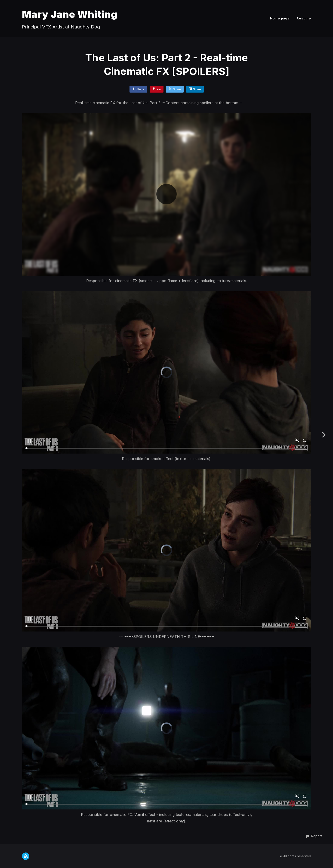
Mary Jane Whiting (70, 14)
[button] (314, 836)
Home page (280, 18)
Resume (304, 18)
